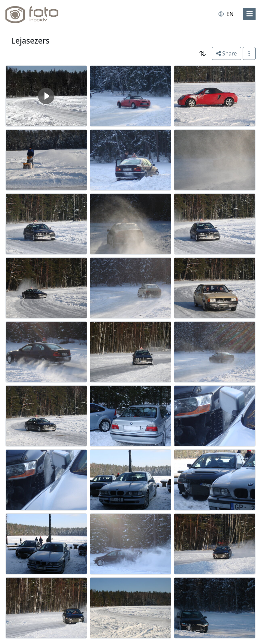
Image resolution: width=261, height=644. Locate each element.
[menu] (249, 14)
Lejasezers (30, 41)
